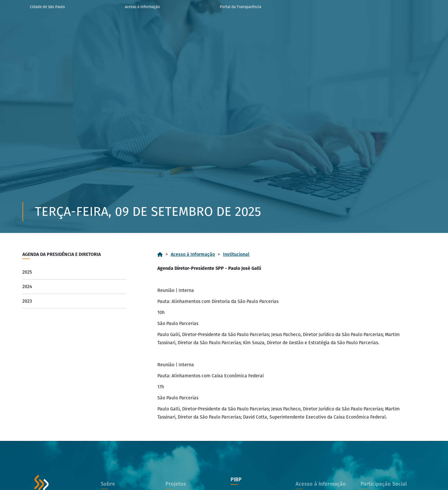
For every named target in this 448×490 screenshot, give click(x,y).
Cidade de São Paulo (47, 7)
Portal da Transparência (241, 7)
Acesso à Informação (142, 7)
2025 (27, 272)
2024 (27, 287)
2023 (27, 301)
